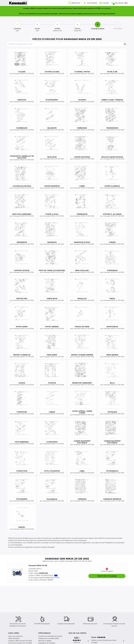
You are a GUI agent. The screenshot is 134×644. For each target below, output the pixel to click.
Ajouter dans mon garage (107, 576)
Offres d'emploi (14, 638)
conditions (107, 8)
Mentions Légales (45, 641)
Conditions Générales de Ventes (50, 636)
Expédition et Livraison (47, 643)
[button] (17, 573)
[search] (125, 44)
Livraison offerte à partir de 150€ (20, 641)
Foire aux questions (15, 636)
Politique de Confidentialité (49, 638)
